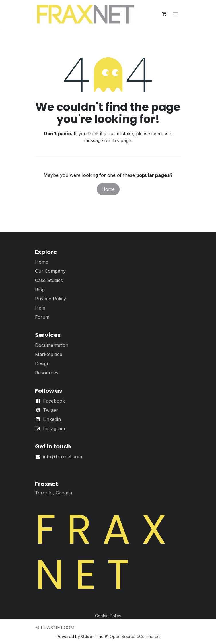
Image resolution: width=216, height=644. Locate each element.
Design (42, 363)
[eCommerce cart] (164, 14)
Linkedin (52, 419)
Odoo (87, 636)
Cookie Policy (108, 616)
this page (121, 140)
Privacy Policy (50, 299)
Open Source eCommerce (135, 636)
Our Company (50, 271)
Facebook (54, 401)
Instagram (54, 428)
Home (108, 189)
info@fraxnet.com (63, 457)
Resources (47, 373)
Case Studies (49, 280)
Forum (42, 317)
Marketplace (49, 354)
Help (40, 308)
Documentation (52, 345)
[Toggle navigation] (176, 14)
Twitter (50, 410)
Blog (40, 289)
